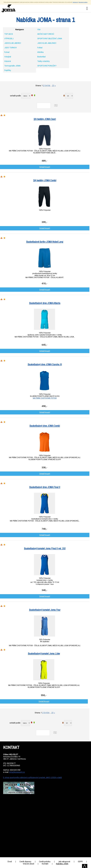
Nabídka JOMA (62, 864)
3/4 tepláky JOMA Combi (45, 180)
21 (53, 86)
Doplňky (8, 70)
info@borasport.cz (17, 772)
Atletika (40, 52)
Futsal (7, 52)
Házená (8, 61)
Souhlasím (75, 2)
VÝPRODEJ (9, 39)
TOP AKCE (9, 34)
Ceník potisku (45, 862)
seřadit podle (15, 96)
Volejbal (8, 57)
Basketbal (41, 57)
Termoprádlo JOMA (12, 66)
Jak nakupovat (64, 862)
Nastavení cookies (83, 2)
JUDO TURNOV (11, 48)
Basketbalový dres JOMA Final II (45, 487)
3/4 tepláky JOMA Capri (45, 119)
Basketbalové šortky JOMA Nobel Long (45, 242)
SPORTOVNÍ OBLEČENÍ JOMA (50, 39)
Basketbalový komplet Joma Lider (44, 654)
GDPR (80, 862)
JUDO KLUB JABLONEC (47, 43)
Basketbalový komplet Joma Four (45, 610)
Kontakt (45, 864)
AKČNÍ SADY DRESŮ (46, 34)
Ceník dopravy (25, 862)
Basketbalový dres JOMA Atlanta (45, 303)
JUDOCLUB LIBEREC (13, 43)
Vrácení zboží (28, 864)
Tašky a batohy (43, 61)
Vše (39, 29)
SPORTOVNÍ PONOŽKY (47, 66)
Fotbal (40, 48)
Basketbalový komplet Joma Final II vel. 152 (45, 548)
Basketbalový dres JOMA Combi (45, 426)
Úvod (10, 862)
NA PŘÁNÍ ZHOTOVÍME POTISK (45, 398)
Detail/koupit (45, 167)
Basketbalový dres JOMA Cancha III (45, 364)
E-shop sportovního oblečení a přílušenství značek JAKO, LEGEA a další (32, 778)
